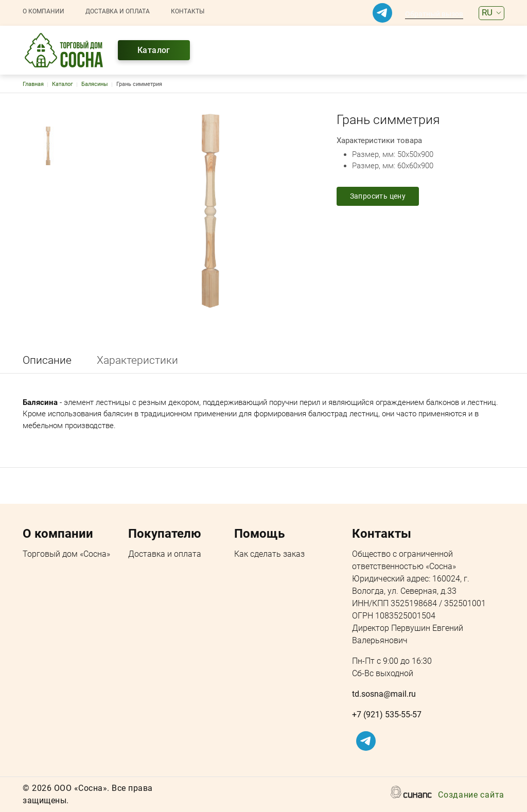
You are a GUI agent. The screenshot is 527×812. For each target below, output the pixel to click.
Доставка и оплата (118, 11)
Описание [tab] (47, 360)
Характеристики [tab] (137, 360)
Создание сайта (471, 796)
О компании (43, 11)
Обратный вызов (434, 14)
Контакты (188, 11)
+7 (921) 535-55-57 (387, 714)
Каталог (154, 50)
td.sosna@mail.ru (384, 694)
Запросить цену (378, 196)
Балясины (95, 84)
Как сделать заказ (269, 555)
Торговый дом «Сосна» (66, 555)
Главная (33, 84)
